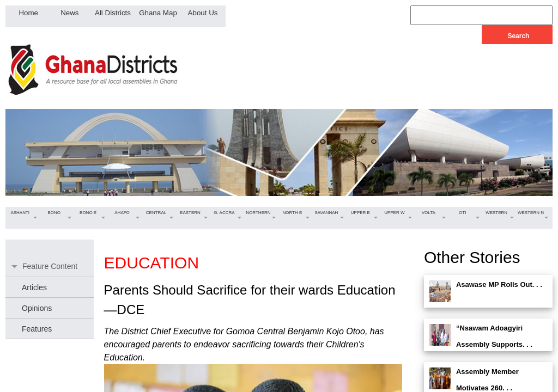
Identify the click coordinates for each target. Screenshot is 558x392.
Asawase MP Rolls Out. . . (499, 284)
